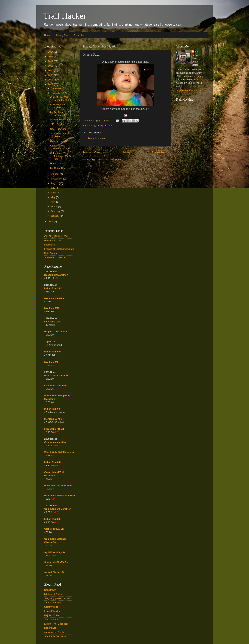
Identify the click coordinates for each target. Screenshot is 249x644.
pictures (108, 126)
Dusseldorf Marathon (56, 275)
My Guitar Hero (58, 168)
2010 (51, 70)
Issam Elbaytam (53, 611)
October (55, 174)
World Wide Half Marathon (59, 452)
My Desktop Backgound (58, 114)
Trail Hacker (65, 16)
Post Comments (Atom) (110, 159)
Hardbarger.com (53, 240)
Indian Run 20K (53, 288)
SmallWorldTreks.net (55, 257)
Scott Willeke (51, 607)
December (57, 88)
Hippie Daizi (57, 164)
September (57, 179)
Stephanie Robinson (55, 636)
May (53, 197)
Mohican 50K (52, 308)
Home (47, 35)
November (57, 93)
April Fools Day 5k (55, 552)
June (54, 193)
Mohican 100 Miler (54, 298)
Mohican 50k (51, 362)
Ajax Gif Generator (60, 120)
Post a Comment (97, 138)
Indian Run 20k (53, 519)
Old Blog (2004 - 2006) (56, 236)
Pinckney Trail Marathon (58, 486)
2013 (51, 57)
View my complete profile (189, 91)
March (54, 207)
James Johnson (53, 603)
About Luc (79, 35)
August (55, 183)
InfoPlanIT (50, 245)
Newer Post (92, 152)
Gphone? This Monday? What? (60, 147)
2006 (51, 222)
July (53, 188)
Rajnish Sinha (52, 615)
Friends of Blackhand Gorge (59, 249)
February (56, 211)
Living (100, 126)
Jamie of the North (54, 632)
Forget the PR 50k (54, 429)
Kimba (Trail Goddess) (56, 624)
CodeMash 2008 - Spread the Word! (61, 99)
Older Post (160, 152)
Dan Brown (50, 590)
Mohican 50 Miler (54, 419)
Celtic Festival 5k (54, 529)
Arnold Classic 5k (54, 572)
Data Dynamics (52, 253)
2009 (51, 75)
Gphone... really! (59, 141)
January (55, 216)
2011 (51, 66)
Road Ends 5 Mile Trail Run (60, 495)
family (92, 126)
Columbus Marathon (56, 386)
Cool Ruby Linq (58, 129)
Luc (197, 51)
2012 (51, 61)
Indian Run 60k (53, 409)
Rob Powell (50, 628)
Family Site (62, 35)
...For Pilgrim (57, 124)
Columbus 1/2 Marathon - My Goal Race (62, 156)
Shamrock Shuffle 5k (56, 562)
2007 (51, 84)
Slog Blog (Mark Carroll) (57, 598)
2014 (51, 52)
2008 (51, 80)
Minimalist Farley (53, 594)
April (54, 202)
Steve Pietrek (51, 620)
